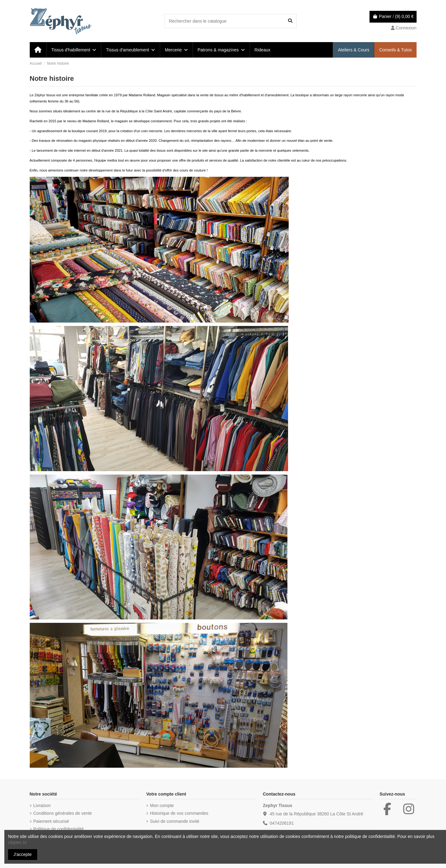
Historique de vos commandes (179, 813)
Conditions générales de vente (63, 813)
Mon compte (162, 805)
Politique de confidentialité (59, 829)
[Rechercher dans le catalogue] (290, 21)
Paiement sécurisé (51, 821)
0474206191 (282, 823)
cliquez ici (17, 842)
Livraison (42, 805)
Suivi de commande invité (175, 821)
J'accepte (23, 854)
